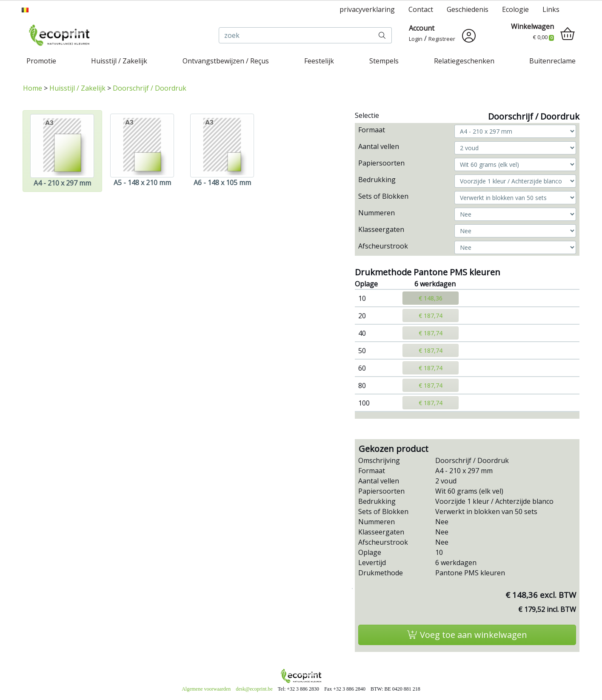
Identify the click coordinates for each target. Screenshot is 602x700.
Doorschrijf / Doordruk (150, 88)
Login (416, 39)
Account (422, 28)
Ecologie (515, 9)
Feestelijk (319, 61)
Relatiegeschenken (464, 61)
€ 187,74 (431, 316)
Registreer (442, 39)
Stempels (384, 61)
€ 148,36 (431, 298)
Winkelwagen (532, 26)
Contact (421, 9)
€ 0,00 (544, 37)
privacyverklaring (367, 9)
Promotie (41, 61)
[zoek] (296, 35)
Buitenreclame (552, 61)
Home (33, 88)
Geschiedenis (468, 9)
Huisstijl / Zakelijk (119, 61)
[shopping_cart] (568, 34)
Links (551, 9)
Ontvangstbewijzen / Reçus (226, 61)
